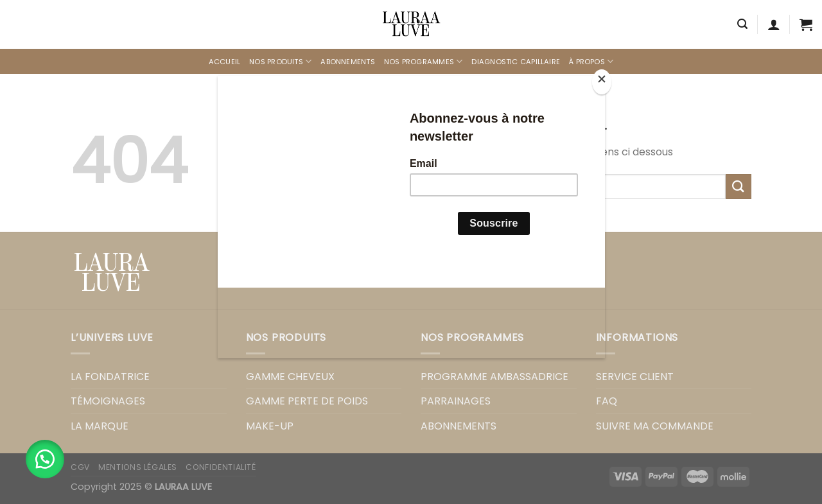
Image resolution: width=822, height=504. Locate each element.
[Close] (602, 82)
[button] (45, 459)
